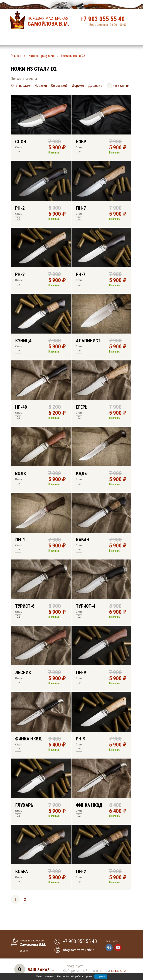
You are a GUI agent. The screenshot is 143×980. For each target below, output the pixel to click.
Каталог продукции (41, 56)
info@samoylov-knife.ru (79, 950)
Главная (16, 56)
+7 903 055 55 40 (103, 19)
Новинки (41, 86)
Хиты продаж (20, 86)
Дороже (78, 86)
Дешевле (95, 86)
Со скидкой (59, 86)
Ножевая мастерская (50, 22)
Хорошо (101, 977)
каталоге (118, 971)
